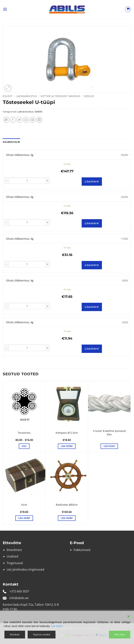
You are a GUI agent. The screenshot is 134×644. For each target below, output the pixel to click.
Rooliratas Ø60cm (67, 505)
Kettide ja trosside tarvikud (60, 96)
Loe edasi (57, 626)
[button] (5, 9)
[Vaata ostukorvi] (128, 9)
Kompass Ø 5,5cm (67, 433)
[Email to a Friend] (26, 120)
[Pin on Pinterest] (33, 120)
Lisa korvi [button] (67, 446)
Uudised (12, 556)
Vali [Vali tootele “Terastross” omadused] (24, 446)
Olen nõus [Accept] (120, 634)
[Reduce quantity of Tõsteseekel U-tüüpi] (6, 181)
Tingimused (15, 563)
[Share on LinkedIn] (39, 120)
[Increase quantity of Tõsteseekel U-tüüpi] (48, 181)
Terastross (24, 433)
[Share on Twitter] (19, 120)
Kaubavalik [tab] (12, 142)
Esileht (8, 96)
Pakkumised (82, 550)
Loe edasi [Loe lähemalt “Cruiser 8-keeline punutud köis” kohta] (109, 446)
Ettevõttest (14, 550)
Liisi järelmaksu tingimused (25, 569)
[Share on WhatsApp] (6, 120)
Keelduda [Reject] (15, 634)
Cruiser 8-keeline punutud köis (109, 433)
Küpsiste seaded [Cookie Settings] (42, 634)
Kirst (24, 505)
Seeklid (89, 96)
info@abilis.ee (19, 598)
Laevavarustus (27, 96)
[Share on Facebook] (13, 120)
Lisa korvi (92, 181)
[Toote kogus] (27, 181)
